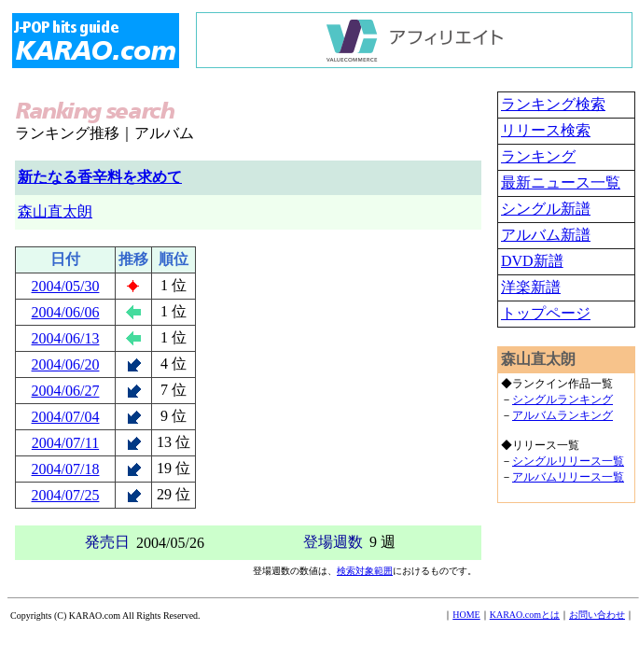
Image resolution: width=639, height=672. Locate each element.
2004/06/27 (66, 391)
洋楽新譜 (531, 287)
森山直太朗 (55, 211)
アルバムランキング (563, 415)
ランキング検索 (553, 104)
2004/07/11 (65, 443)
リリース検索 (546, 130)
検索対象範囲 (365, 571)
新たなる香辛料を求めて (100, 177)
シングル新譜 (546, 209)
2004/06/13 (66, 338)
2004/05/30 (66, 286)
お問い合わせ (597, 615)
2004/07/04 (66, 417)
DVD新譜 (532, 261)
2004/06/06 (66, 312)
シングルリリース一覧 (568, 461)
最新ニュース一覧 (561, 182)
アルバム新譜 (546, 235)
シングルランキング (563, 399)
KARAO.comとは (525, 615)
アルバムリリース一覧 (568, 477)
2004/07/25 (66, 495)
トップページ (546, 313)
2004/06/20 (66, 364)
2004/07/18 (66, 469)
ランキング (538, 156)
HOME (466, 615)
